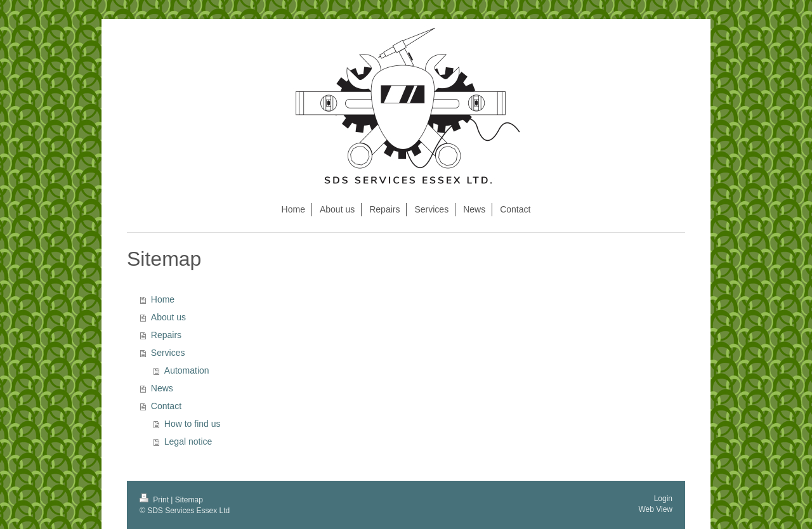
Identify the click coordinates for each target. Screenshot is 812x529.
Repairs (166, 335)
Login (663, 499)
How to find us (193, 424)
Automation (187, 370)
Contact (166, 406)
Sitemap (189, 500)
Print (155, 500)
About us (168, 317)
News (162, 388)
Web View (655, 509)
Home (163, 299)
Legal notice (188, 441)
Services (168, 353)
